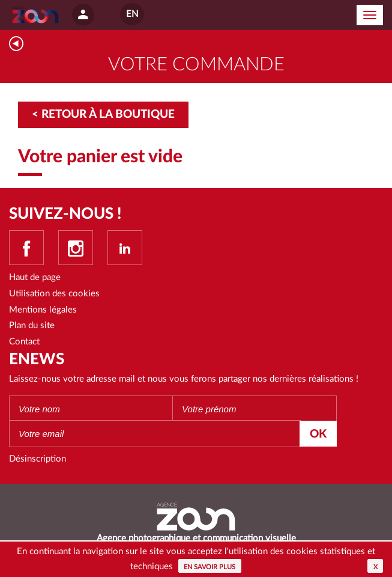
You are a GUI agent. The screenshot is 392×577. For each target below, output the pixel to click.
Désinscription (38, 459)
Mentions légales (43, 310)
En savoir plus (210, 567)
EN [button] (132, 14)
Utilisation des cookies (54, 294)
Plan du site (32, 325)
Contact (24, 342)
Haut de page (35, 277)
